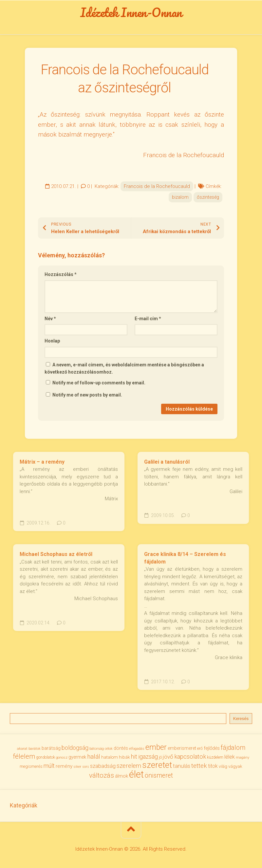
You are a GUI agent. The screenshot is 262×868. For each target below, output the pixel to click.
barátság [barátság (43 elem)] (51, 750)
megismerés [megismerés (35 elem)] (31, 768)
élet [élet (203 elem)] (136, 776)
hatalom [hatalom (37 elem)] (110, 759)
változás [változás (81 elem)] (102, 777)
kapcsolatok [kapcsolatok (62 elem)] (190, 758)
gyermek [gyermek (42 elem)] (77, 759)
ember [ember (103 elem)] (156, 749)
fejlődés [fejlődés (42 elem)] (212, 750)
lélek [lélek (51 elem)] (230, 759)
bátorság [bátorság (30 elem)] (97, 750)
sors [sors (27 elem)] (86, 769)
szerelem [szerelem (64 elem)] (129, 768)
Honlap (52, 343)
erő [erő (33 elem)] (200, 750)
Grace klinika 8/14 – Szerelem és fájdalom (185, 560)
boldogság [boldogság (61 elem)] (75, 750)
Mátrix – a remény (42, 464)
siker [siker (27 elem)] (77, 769)
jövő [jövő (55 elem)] (168, 759)
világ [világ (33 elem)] (223, 768)
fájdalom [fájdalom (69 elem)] (233, 750)
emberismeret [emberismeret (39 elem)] (182, 750)
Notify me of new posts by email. (87, 397)
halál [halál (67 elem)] (94, 758)
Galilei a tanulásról (167, 464)
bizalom (180, 199)
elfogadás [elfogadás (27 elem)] (137, 751)
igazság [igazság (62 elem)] (148, 758)
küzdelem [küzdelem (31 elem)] (215, 759)
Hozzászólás (61, 276)
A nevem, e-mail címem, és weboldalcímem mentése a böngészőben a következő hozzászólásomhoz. (124, 370)
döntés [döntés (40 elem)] (121, 750)
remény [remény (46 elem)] (64, 768)
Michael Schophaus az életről (56, 556)
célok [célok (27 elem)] (109, 751)
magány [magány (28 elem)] (243, 759)
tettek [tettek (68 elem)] (199, 768)
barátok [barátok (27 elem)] (35, 751)
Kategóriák (24, 807)
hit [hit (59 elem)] (134, 758)
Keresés (241, 720)
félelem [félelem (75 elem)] (24, 758)
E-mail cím (148, 321)
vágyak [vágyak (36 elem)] (235, 768)
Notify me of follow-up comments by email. (99, 385)
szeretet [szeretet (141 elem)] (157, 767)
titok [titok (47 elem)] (213, 768)
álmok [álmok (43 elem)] (122, 778)
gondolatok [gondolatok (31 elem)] (46, 759)
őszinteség (208, 199)
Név (50, 321)
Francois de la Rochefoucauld (157, 188)
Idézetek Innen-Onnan (131, 13)
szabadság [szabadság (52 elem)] (103, 768)
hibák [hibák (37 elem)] (124, 759)
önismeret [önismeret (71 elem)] (159, 777)
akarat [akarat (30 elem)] (22, 750)
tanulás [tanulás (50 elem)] (182, 768)
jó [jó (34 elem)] (160, 759)
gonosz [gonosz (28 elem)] (62, 759)
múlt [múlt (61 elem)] (49, 768)
